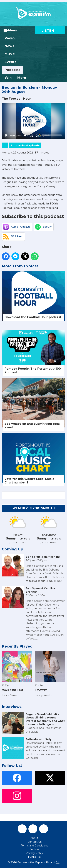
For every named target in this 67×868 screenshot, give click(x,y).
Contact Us (34, 842)
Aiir (58, 862)
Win (8, 78)
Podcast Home (5, 145)
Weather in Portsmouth (34, 508)
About (34, 838)
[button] (34, 121)
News (9, 46)
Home (10, 30)
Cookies (34, 849)
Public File (34, 857)
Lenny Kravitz (43, 695)
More (22, 78)
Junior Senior (10, 695)
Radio (10, 38)
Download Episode (27, 145)
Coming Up (13, 549)
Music (10, 54)
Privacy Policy (34, 853)
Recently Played (17, 646)
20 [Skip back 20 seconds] (32, 135)
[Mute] (26, 135)
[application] (33, 121)
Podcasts (13, 70)
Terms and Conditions (34, 846)
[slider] (52, 135)
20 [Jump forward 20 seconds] (37, 135)
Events (10, 62)
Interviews (12, 707)
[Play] (6, 135)
